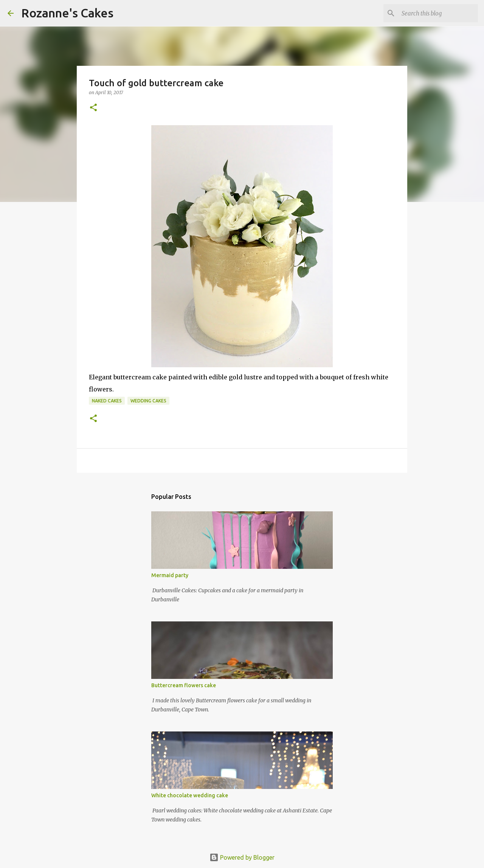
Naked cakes (107, 401)
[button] (93, 108)
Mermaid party (170, 575)
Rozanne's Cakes (67, 13)
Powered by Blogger (242, 857)
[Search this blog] (438, 13)
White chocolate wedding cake (190, 795)
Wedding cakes (148, 401)
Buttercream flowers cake (184, 685)
